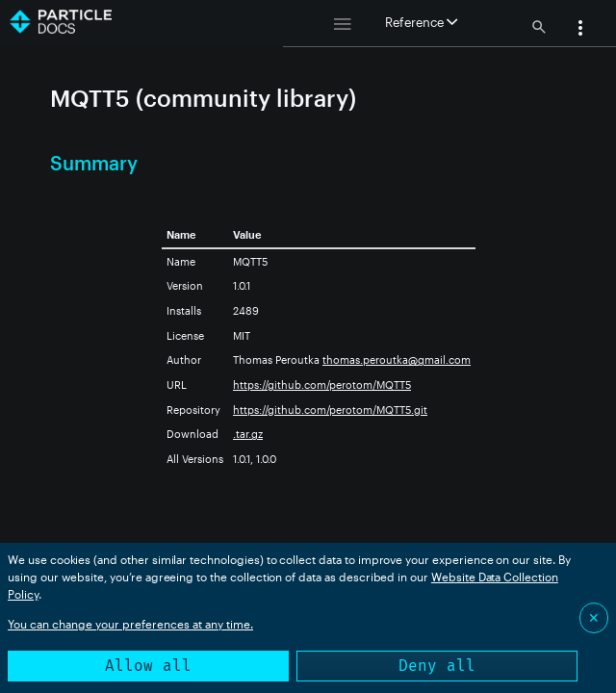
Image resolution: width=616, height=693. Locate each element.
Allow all (148, 666)
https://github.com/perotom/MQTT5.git (330, 410)
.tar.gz (248, 434)
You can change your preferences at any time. (130, 624)
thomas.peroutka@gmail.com (397, 359)
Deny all (437, 666)
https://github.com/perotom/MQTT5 (322, 385)
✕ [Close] (594, 617)
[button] (580, 30)
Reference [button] (421, 22)
